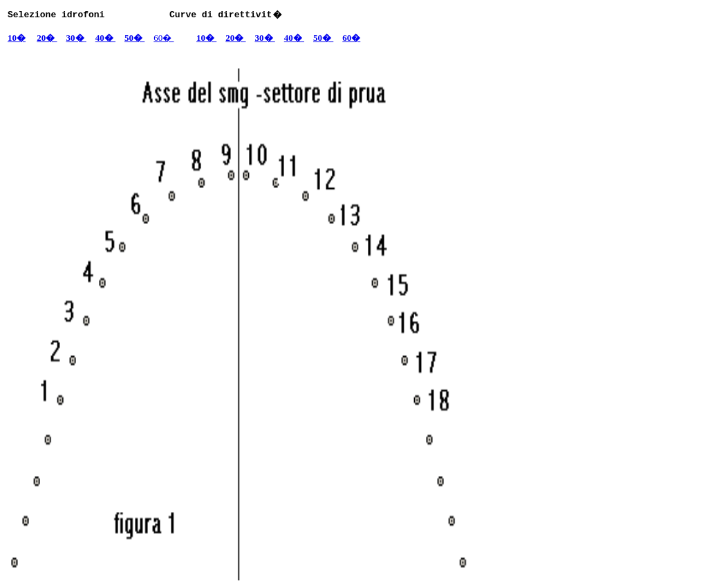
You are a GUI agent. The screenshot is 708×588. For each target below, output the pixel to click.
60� (164, 38)
